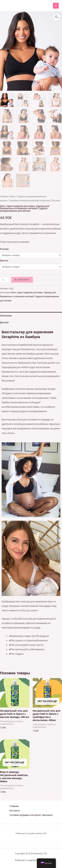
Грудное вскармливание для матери (24, 210)
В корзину (22, 280)
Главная (4, 197)
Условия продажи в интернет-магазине (31, 815)
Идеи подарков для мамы (21, 206)
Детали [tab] (4, 322)
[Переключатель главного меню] (56, 6)
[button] (57, 17)
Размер (4, 249)
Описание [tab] (6, 316)
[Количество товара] (4, 280)
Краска (4, 260)
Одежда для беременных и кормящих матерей (25, 207)
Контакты (15, 811)
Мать (13, 197)
